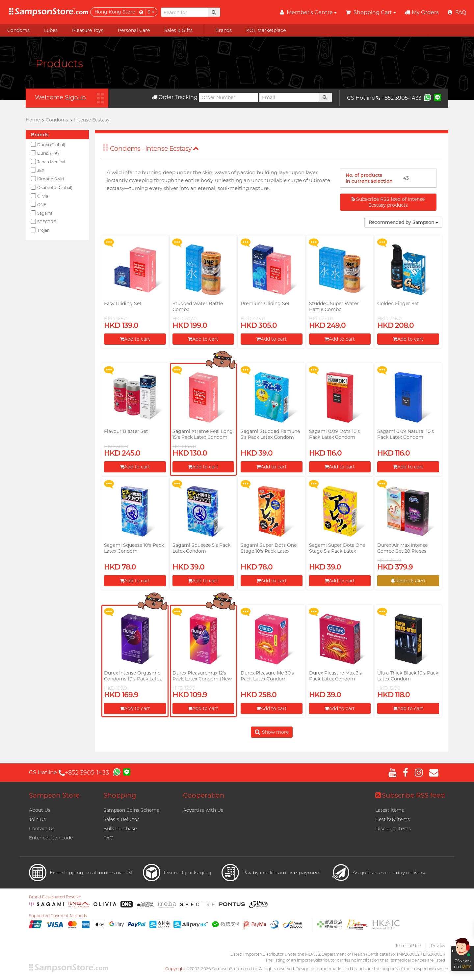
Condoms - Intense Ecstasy (154, 148)
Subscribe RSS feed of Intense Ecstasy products (388, 202)
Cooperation (204, 795)
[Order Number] (228, 97)
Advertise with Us (203, 810)
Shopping (120, 795)
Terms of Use (408, 946)
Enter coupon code (51, 838)
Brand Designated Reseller (55, 897)
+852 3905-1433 (399, 98)
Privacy (438, 946)
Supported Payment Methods (58, 916)
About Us (40, 810)
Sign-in (75, 97)
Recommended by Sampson (403, 222)
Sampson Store (54, 795)
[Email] (289, 97)
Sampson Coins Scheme (131, 810)
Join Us (37, 819)
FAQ (108, 838)
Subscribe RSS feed (410, 795)
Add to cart (135, 339)
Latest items (390, 810)
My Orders (422, 12)
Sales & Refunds (121, 819)
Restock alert (408, 581)
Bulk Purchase (120, 829)
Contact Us (42, 829)
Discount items (393, 829)
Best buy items (393, 819)
